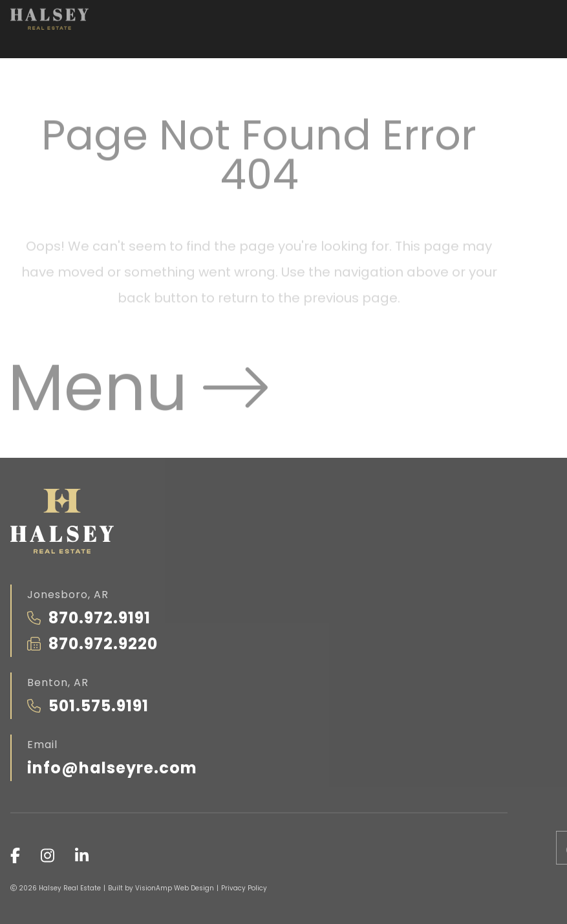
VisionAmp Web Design (175, 888)
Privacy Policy (244, 888)
